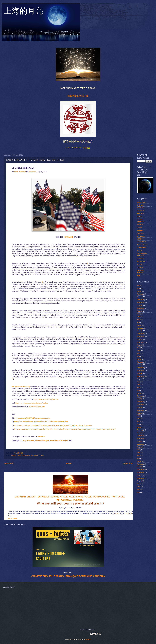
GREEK (140, 228)
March (139, 291)
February (140, 294)
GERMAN (140, 225)
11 (10, 515)
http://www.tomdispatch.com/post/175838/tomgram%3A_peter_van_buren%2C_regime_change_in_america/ (53, 425)
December (140, 300)
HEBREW (140, 231)
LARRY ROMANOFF (23, 455)
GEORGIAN (141, 222)
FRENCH (140, 219)
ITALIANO (140, 233)
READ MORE (13, 519)
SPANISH (140, 267)
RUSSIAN (100, 576)
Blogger (88, 640)
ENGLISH (48, 576)
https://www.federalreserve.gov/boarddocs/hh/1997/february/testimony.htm (41, 422)
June (139, 317)
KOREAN (140, 239)
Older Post (128, 464)
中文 (139, 276)
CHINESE (37, 576)
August (139, 311)
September (141, 308)
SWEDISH (140, 270)
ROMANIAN (141, 256)
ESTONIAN (141, 213)
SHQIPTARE (141, 262)
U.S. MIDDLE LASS (37, 455)
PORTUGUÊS (86, 576)
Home (69, 464)
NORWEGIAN (142, 247)
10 (131, 513)
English (14, 455)
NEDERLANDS (142, 245)
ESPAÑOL (60, 576)
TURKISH (140, 273)
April (139, 288)
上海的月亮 (23, 12)
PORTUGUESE (142, 253)
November (140, 303)
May (138, 286)
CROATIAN (141, 211)
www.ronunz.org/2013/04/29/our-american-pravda (32, 418)
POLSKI (140, 250)
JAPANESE (141, 236)
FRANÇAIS (54, 497)
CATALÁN (140, 205)
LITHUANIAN (141, 242)
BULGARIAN (141, 202)
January (140, 297)
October (140, 305)
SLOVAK (140, 264)
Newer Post (9, 464)
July (138, 314)
